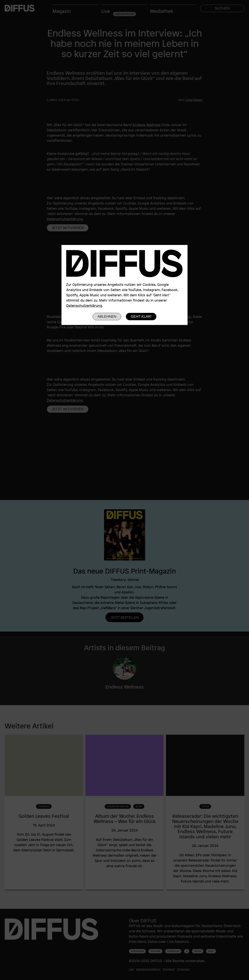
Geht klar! (141, 317)
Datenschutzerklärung (84, 305)
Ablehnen (107, 317)
